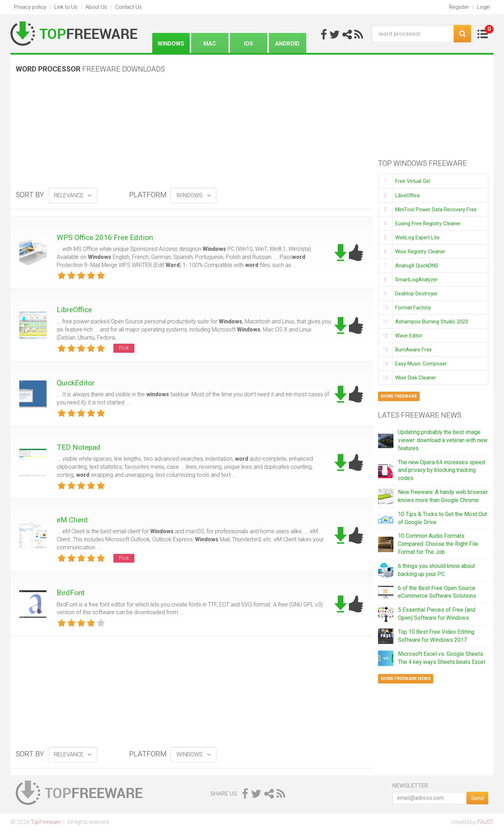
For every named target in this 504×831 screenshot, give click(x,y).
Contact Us (128, 7)
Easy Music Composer (421, 364)
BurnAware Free (414, 350)
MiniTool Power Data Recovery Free (436, 210)
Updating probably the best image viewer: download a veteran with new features (443, 440)
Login (484, 7)
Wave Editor (409, 336)
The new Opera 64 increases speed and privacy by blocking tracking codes (442, 470)
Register (459, 7)
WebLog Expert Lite (417, 238)
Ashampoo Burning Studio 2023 (432, 322)
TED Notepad (79, 447)
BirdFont (71, 593)
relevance (69, 195)
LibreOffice (74, 310)
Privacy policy (30, 7)
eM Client (72, 520)
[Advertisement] (192, 133)
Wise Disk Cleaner (416, 378)
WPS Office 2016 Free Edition (105, 238)
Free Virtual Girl (413, 181)
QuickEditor (76, 383)
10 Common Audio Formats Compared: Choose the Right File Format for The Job (438, 544)
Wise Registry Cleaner (420, 252)
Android (287, 44)
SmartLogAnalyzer (416, 280)
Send (477, 798)
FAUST (485, 822)
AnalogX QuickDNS (417, 266)
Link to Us (66, 7)
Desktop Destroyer (416, 294)
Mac (210, 44)
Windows (171, 44)
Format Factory (413, 308)
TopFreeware (46, 822)
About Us (96, 7)
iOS (248, 44)
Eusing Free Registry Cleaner (428, 224)
